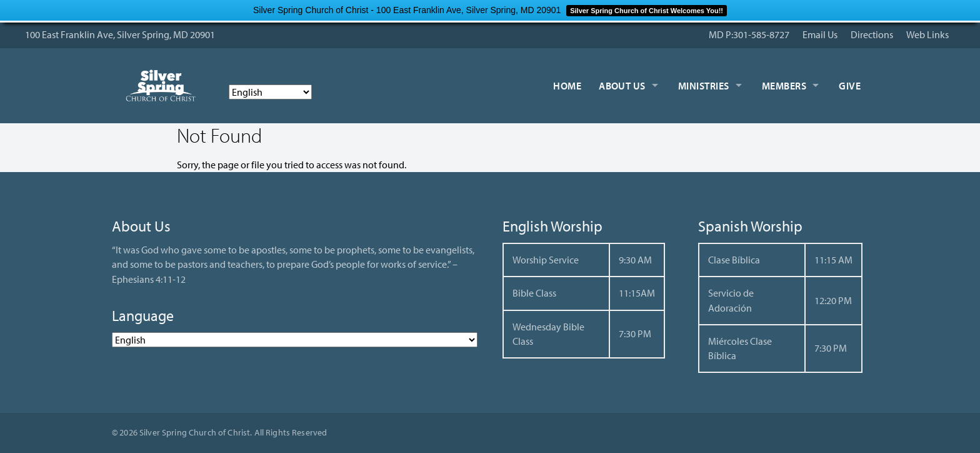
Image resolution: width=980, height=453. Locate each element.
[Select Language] (270, 92)
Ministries (704, 86)
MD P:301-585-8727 (749, 34)
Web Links (927, 34)
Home (567, 86)
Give (850, 86)
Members (784, 86)
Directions (872, 34)
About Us (622, 86)
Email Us (820, 34)
